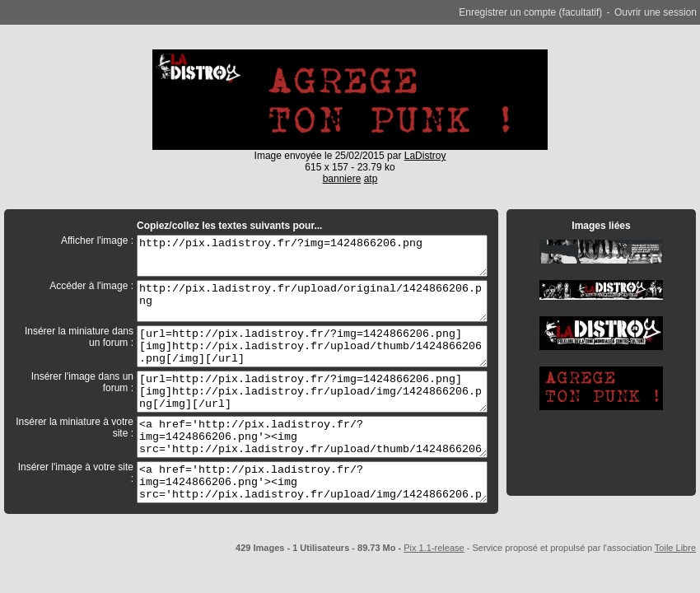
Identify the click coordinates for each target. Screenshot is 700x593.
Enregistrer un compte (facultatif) (530, 12)
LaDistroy (425, 156)
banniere (342, 179)
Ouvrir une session (656, 12)
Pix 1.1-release (434, 548)
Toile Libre (675, 548)
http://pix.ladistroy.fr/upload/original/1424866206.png (312, 301)
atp (371, 179)
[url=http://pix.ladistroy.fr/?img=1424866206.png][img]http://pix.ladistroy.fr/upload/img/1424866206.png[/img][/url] (312, 392)
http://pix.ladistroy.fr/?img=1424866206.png (312, 256)
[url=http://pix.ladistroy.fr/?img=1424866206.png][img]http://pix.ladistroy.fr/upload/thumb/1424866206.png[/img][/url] (312, 346)
